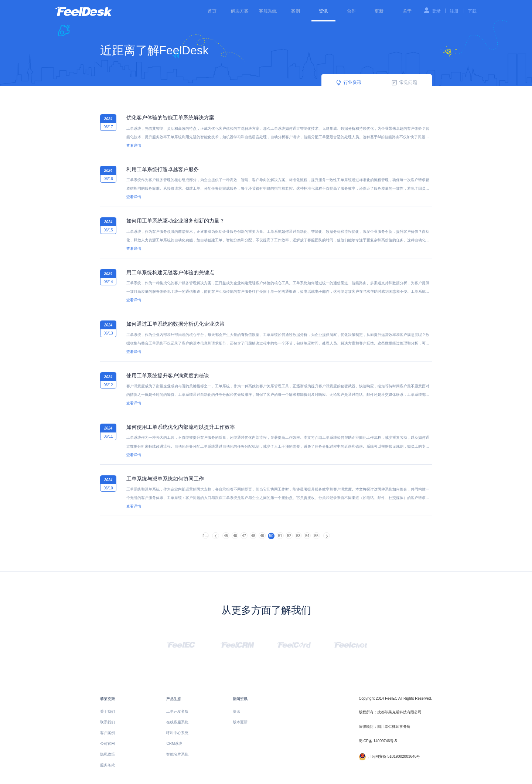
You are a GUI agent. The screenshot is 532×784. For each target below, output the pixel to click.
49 (262, 536)
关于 (407, 11)
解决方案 (240, 11)
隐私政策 (108, 754)
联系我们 (108, 722)
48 (253, 536)
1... (205, 536)
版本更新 (240, 722)
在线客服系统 (177, 722)
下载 (472, 11)
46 (235, 536)
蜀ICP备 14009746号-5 (378, 741)
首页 (212, 11)
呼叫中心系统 (177, 733)
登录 (436, 11)
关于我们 (108, 711)
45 (226, 536)
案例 (296, 11)
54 (307, 536)
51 (280, 536)
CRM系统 (174, 744)
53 (298, 536)
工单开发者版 (177, 711)
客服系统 (268, 11)
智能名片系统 (177, 754)
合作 (351, 11)
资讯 (323, 11)
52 (289, 536)
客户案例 (108, 733)
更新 (379, 11)
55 (316, 536)
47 (244, 536)
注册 (454, 11)
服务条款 (108, 765)
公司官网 (108, 744)
